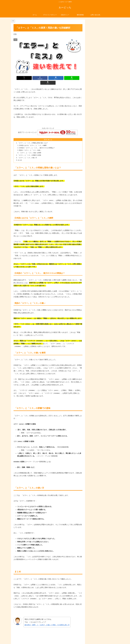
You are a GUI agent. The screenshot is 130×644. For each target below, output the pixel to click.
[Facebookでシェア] (36, 78)
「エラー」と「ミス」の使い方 (27, 153)
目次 (45, 135)
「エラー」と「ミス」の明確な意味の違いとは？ (33, 138)
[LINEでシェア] (60, 78)
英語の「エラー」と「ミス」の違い (30, 146)
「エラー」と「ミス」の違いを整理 (30, 148)
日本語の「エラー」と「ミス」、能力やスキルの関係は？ (37, 143)
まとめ (20, 156)
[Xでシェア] (25, 78)
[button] (71, 78)
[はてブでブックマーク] (48, 78)
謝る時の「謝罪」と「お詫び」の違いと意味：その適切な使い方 (47, 621)
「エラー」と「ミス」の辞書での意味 (29, 151)
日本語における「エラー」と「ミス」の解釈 (33, 141)
